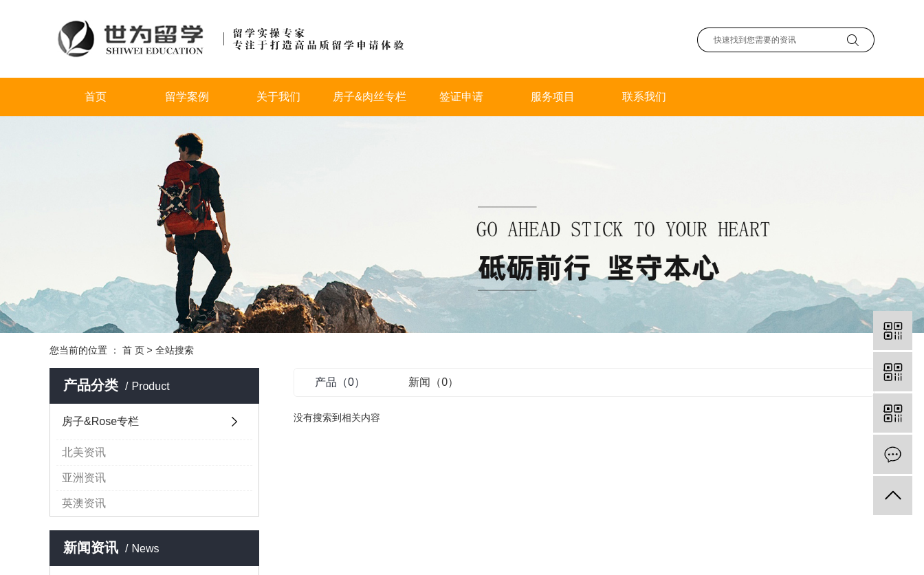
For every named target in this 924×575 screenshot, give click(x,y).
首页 (96, 97)
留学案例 (187, 97)
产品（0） (340, 382)
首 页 (133, 350)
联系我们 (644, 97)
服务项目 (553, 97)
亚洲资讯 (84, 478)
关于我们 (278, 97)
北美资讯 (84, 452)
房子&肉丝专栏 (370, 97)
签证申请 (461, 97)
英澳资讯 (84, 503)
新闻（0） (433, 382)
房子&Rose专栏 (100, 421)
